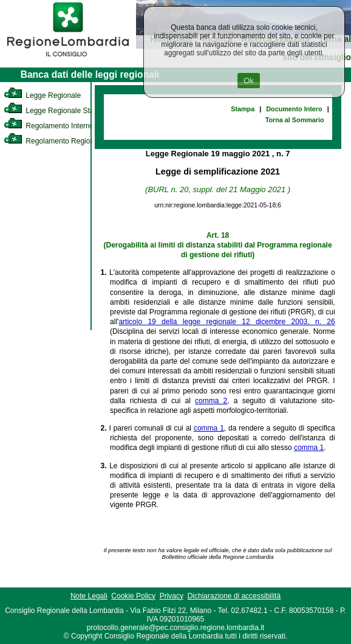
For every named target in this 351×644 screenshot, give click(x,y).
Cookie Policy (133, 596)
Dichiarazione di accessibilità (234, 596)
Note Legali (89, 596)
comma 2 (211, 401)
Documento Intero (294, 109)
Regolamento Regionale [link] (54, 141)
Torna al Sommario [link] (295, 120)
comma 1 (209, 428)
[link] (68, 58)
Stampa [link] (243, 109)
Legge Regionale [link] (42, 95)
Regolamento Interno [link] (49, 126)
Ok (249, 81)
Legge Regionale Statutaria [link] (59, 111)
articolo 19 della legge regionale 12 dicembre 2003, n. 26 (227, 322)
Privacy (172, 596)
